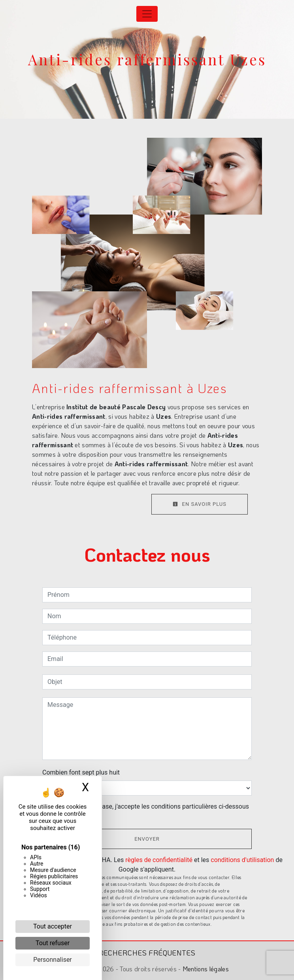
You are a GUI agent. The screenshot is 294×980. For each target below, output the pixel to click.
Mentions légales (205, 969)
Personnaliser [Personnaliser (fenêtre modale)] (53, 960)
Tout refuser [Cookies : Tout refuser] (53, 943)
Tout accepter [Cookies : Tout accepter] (53, 926)
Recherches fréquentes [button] (147, 953)
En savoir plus (200, 504)
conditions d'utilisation (242, 860)
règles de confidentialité (159, 860)
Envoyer (147, 839)
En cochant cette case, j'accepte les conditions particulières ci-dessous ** (150, 811)
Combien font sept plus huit (81, 772)
